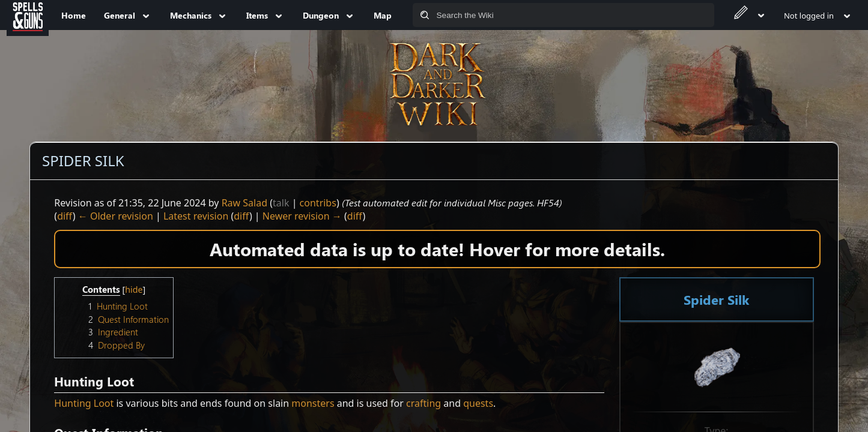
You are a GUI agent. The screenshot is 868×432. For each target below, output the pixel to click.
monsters (313, 403)
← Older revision (116, 216)
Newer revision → (302, 216)
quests (478, 403)
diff (65, 216)
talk (281, 203)
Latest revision (196, 216)
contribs (318, 203)
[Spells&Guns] (28, 15)
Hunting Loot (84, 403)
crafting (423, 403)
